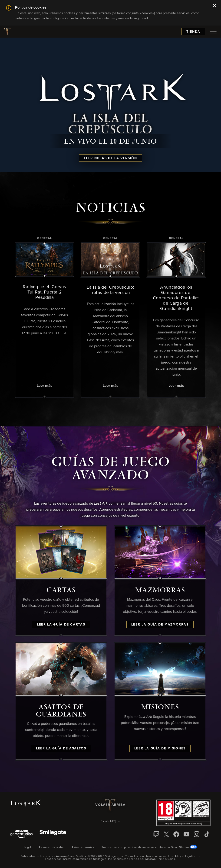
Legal (28, 847)
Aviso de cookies (83, 847)
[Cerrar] (214, 6)
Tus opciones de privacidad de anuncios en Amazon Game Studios (149, 847)
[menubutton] (213, 32)
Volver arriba (110, 805)
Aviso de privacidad (51, 847)
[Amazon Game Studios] (21, 834)
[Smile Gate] (53, 834)
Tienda (193, 32)
